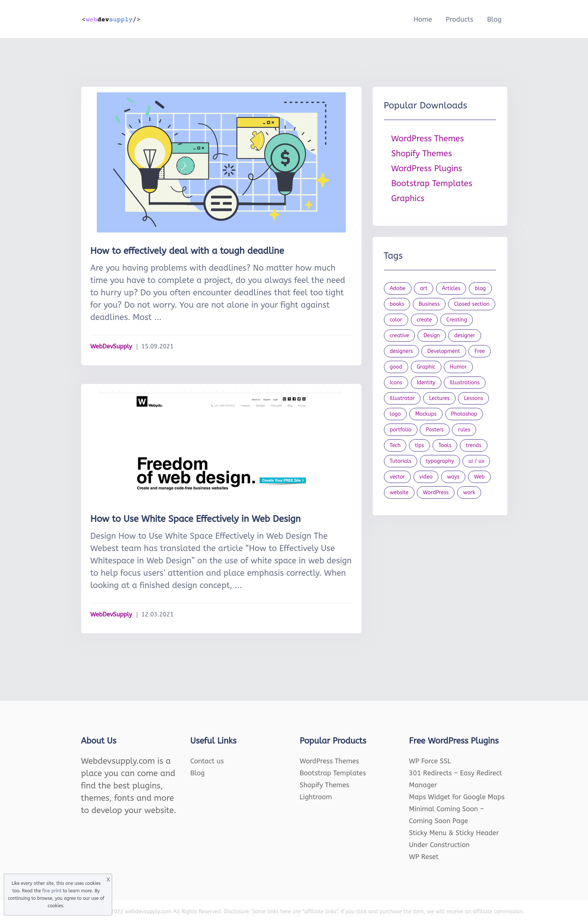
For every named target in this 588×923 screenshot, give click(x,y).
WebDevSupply (111, 346)
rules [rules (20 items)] (464, 430)
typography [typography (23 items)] (440, 461)
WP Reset (424, 857)
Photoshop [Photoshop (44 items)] (464, 414)
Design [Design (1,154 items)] (432, 336)
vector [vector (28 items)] (398, 477)
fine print (52, 891)
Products (459, 19)
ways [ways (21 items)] (453, 477)
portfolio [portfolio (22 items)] (401, 430)
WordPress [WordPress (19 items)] (436, 493)
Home (423, 19)
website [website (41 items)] (399, 493)
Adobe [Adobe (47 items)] (398, 288)
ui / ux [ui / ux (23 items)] (476, 461)
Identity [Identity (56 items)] (426, 383)
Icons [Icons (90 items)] (396, 383)
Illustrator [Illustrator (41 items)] (402, 398)
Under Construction (439, 845)
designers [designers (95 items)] (401, 351)
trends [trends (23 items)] (474, 445)
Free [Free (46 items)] (480, 351)
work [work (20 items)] (469, 493)
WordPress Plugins (427, 169)
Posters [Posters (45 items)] (435, 430)
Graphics (408, 199)
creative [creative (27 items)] (400, 336)
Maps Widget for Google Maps (457, 797)
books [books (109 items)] (397, 304)
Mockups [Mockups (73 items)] (426, 414)
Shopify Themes (422, 154)
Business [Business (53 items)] (429, 304)
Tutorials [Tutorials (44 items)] (401, 461)
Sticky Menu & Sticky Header (454, 833)
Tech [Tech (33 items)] (395, 445)
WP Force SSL (430, 761)
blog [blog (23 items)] (480, 288)
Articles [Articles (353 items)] (451, 288)
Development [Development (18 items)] (444, 351)
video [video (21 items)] (426, 477)
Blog (494, 19)
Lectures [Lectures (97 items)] (439, 398)
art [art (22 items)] (424, 288)
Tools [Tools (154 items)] (445, 445)
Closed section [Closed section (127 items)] (472, 304)
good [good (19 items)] (396, 367)
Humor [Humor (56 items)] (458, 367)
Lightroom (316, 797)
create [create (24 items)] (424, 320)
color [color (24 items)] (396, 320)
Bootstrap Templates (432, 184)
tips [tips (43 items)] (419, 445)
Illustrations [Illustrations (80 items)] (465, 383)
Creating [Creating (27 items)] (457, 320)
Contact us (207, 761)
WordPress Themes (428, 139)
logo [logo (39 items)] (395, 414)
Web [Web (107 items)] (479, 477)
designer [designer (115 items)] (465, 336)
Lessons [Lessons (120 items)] (473, 398)
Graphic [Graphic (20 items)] (426, 367)
